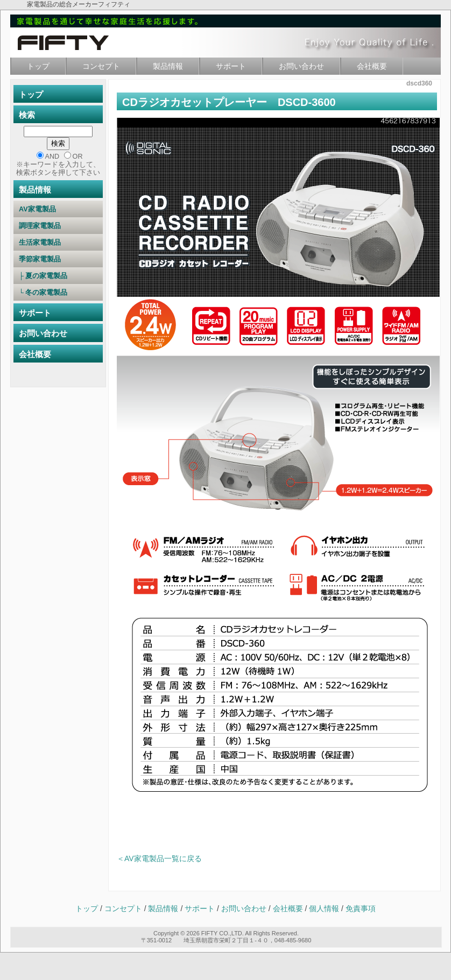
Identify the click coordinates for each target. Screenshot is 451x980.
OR (78, 157)
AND (52, 157)
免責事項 (361, 908)
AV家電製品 (58, 209)
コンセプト (101, 66)
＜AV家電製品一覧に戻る (159, 858)
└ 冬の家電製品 (57, 293)
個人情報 (325, 908)
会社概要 (372, 66)
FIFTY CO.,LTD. (223, 933)
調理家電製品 (57, 226)
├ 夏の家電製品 (57, 276)
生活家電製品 (57, 243)
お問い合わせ (301, 66)
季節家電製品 (57, 259)
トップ (38, 66)
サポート (231, 66)
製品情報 (168, 66)
